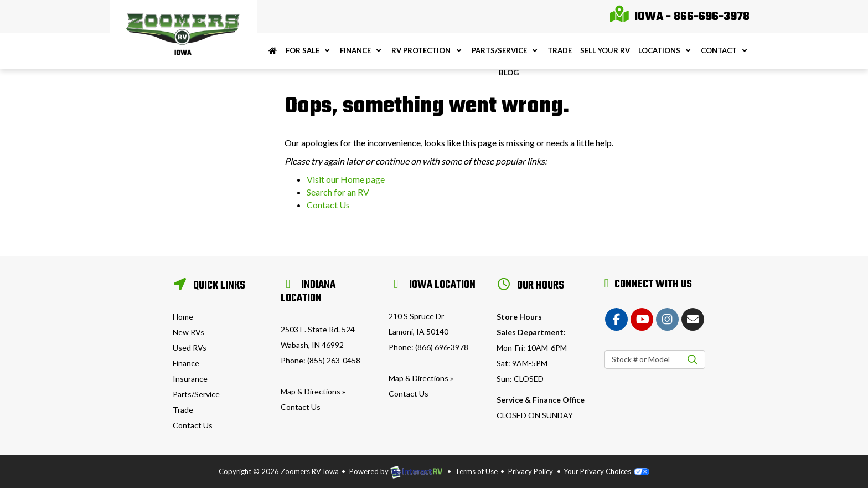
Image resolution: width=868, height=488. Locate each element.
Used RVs (190, 348)
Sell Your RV (605, 50)
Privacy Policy (531, 471)
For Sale (309, 50)
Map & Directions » (313, 391)
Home (183, 317)
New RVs (188, 332)
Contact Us (328, 205)
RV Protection (427, 50)
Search (693, 359)
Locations (665, 50)
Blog (509, 73)
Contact (725, 50)
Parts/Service (505, 50)
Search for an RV (338, 192)
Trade (560, 50)
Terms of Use (476, 471)
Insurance (190, 379)
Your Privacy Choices (606, 471)
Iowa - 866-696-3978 (680, 17)
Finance (361, 50)
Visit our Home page (346, 179)
